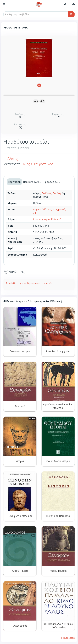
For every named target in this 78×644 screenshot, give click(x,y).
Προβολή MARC (32, 182)
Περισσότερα (68, 638)
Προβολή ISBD (52, 182)
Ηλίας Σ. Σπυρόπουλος (38, 164)
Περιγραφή (14, 182)
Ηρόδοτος (11, 159)
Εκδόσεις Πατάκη (51, 193)
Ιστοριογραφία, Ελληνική (47, 219)
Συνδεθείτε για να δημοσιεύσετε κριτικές (29, 283)
